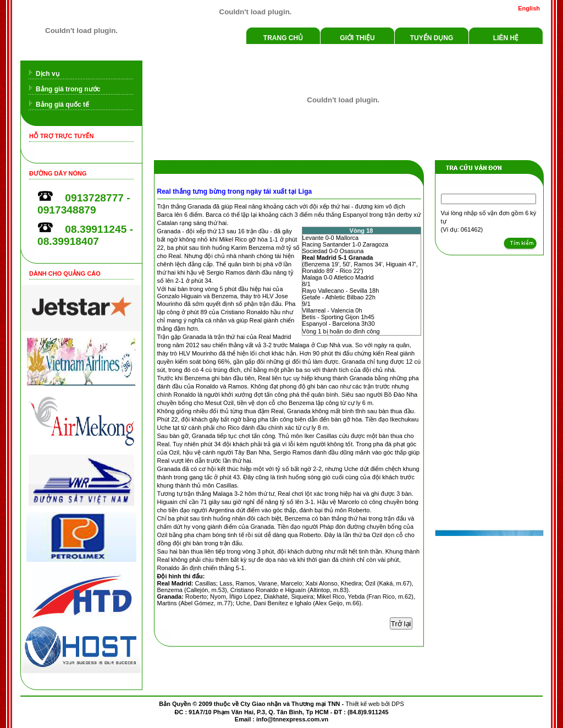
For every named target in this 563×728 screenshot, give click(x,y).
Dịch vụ (48, 74)
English (529, 8)
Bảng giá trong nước (68, 89)
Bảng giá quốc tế (62, 105)
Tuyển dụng (432, 38)
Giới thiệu (357, 38)
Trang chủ (283, 38)
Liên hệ (506, 38)
